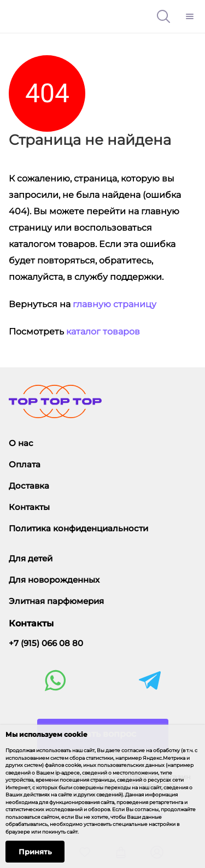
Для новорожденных (54, 580)
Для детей (31, 558)
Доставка (29, 486)
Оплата (25, 464)
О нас (21, 443)
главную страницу (115, 304)
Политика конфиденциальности (78, 528)
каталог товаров (103, 332)
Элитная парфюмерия (56, 601)
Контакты (29, 507)
